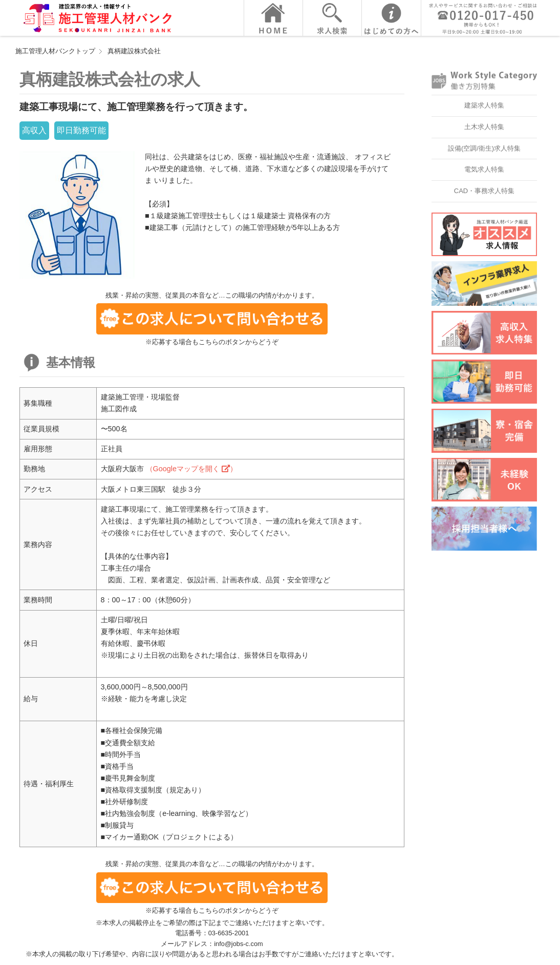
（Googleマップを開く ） (191, 469)
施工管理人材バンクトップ (55, 51)
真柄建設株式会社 (134, 51)
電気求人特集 (484, 169)
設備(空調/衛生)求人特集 (484, 148)
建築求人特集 (484, 105)
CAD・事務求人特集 (484, 191)
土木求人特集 (484, 127)
